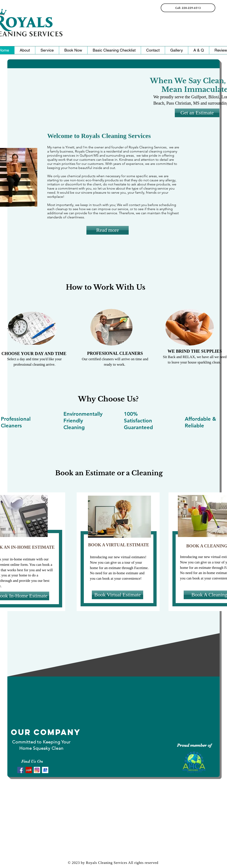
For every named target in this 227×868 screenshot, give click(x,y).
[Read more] (108, 230)
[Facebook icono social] (20, 770)
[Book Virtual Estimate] (118, 595)
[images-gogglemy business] (45, 770)
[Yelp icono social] (29, 770)
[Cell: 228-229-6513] (188, 8)
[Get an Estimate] (197, 113)
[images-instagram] (37, 770)
